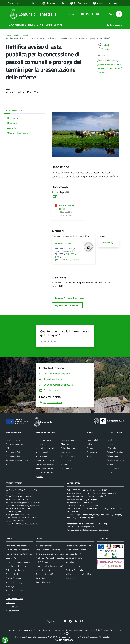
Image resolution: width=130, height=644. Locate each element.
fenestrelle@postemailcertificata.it (26, 502)
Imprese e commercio (70, 440)
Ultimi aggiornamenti (15, 599)
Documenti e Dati (13, 452)
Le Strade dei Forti (74, 554)
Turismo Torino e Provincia (77, 550)
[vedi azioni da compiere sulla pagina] (104, 49)
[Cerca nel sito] (119, 14)
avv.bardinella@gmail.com (83, 527)
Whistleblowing (12, 611)
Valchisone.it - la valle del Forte (79, 574)
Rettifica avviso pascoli (67, 207)
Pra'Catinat (41, 578)
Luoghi (110, 444)
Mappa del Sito (12, 607)
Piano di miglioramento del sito (19, 554)
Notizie (90, 444)
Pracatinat (70, 578)
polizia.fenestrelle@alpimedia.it (68, 259)
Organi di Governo (13, 440)
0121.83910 (71, 254)
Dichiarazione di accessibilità (18, 550)
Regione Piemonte (44, 546)
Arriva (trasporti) (43, 570)
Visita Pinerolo (72, 562)
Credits (9, 594)
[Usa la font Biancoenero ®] (53, 3)
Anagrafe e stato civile (46, 448)
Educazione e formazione (47, 468)
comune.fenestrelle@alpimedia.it (25, 505)
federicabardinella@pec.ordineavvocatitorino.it (90, 530)
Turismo (64, 464)
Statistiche (10, 603)
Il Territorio (111, 448)
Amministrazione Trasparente (18, 546)
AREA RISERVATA (64, 640)
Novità (17, 35)
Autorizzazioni (42, 456)
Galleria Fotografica (115, 452)
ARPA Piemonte (43, 562)
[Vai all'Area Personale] (106, 3)
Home (8, 35)
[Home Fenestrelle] (34, 14)
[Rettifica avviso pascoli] (56, 206)
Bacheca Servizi (12, 574)
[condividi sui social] (103, 45)
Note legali (10, 586)
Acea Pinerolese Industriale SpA (50, 566)
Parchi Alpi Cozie (43, 582)
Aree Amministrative (14, 444)
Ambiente (40, 444)
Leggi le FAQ (11, 558)
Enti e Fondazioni (13, 456)
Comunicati (92, 448)
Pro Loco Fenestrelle (75, 570)
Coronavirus (92, 452)
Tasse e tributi (93, 440)
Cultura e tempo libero (46, 464)
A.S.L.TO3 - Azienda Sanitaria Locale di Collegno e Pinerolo (61, 558)
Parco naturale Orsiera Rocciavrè (80, 546)
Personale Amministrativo (17, 460)
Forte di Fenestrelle (74, 566)
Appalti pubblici (43, 452)
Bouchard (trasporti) (44, 574)
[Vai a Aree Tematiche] (78, 3)
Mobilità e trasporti (69, 444)
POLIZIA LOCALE (63, 244)
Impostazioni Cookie (14, 590)
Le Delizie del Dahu (74, 558)
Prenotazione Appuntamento (18, 562)
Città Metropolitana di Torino (48, 550)
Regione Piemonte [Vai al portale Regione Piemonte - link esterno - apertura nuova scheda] (15, 3)
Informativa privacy (14, 582)
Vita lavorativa (67, 468)
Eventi (110, 440)
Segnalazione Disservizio (16, 566)
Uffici (8, 448)
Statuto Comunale (14, 578)
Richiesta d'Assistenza (15, 570)
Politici (9, 464)
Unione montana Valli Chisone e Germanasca (55, 554)
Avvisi (25, 35)
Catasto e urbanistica (45, 460)
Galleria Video (113, 456)
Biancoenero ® (75, 637)
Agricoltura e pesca (44, 440)
